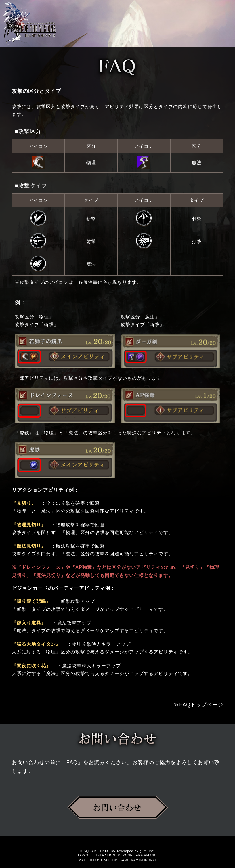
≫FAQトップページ (198, 705)
